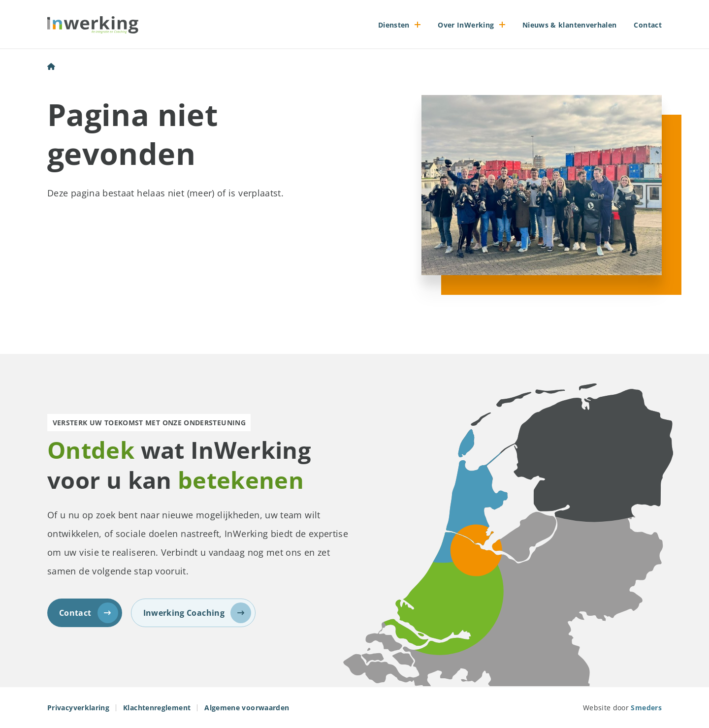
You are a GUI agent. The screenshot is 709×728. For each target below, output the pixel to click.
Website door (622, 708)
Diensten (394, 25)
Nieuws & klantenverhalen (570, 25)
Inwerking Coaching (197, 613)
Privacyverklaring (78, 708)
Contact (648, 25)
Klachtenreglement (157, 708)
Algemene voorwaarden (247, 708)
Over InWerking (466, 25)
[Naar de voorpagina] (93, 25)
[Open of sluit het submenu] (418, 25)
